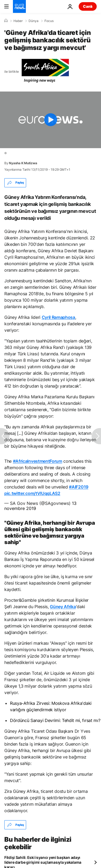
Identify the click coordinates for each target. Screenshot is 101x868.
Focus (49, 21)
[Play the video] (50, 120)
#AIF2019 (79, 487)
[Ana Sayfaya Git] (19, 6)
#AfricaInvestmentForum (38, 461)
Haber (18, 21)
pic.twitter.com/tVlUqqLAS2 (32, 493)
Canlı (88, 6)
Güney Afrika (63, 607)
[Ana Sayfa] (6, 21)
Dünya (34, 21)
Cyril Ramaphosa (58, 317)
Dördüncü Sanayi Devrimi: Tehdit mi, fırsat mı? (55, 720)
